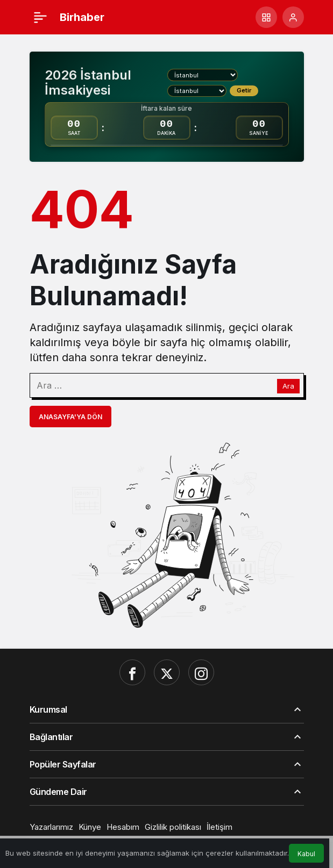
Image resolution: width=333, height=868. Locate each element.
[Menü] (40, 17)
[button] (266, 17)
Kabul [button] (306, 854)
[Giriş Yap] (293, 17)
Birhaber (82, 17)
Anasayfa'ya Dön (70, 417)
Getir (244, 90)
